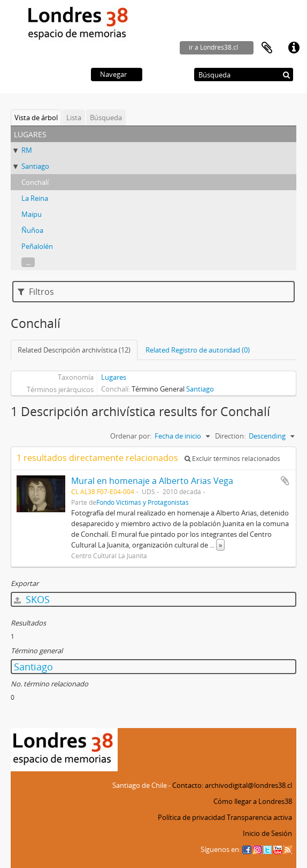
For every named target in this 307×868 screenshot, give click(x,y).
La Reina (35, 198)
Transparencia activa (259, 817)
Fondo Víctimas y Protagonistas (143, 502)
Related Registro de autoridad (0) (198, 350)
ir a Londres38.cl (213, 47)
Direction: (230, 436)
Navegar (113, 74)
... (28, 262)
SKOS (32, 599)
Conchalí (35, 182)
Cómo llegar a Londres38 (253, 801)
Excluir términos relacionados (232, 459)
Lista (74, 118)
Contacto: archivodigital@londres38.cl (232, 785)
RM (27, 150)
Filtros (36, 292)
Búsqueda (106, 118)
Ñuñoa (32, 230)
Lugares (114, 377)
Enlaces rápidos (294, 48)
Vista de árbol (36, 118)
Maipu (32, 214)
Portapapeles (267, 48)
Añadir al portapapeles (285, 481)
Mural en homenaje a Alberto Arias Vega (152, 481)
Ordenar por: (131, 436)
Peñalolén (37, 246)
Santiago (35, 166)
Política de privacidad (191, 817)
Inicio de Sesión (267, 833)
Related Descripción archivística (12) (74, 350)
